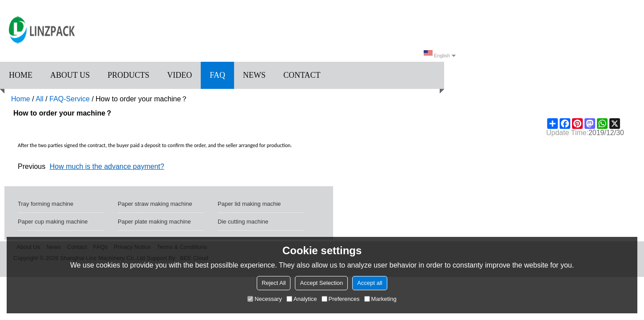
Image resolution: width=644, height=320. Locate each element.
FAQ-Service (70, 99)
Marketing (380, 299)
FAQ (217, 75)
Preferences (341, 299)
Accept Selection (321, 283)
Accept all (370, 283)
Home (21, 75)
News (254, 75)
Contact (302, 75)
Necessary (264, 299)
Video (179, 75)
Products (128, 75)
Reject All (274, 283)
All (40, 99)
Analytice (302, 299)
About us (70, 75)
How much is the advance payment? (107, 166)
